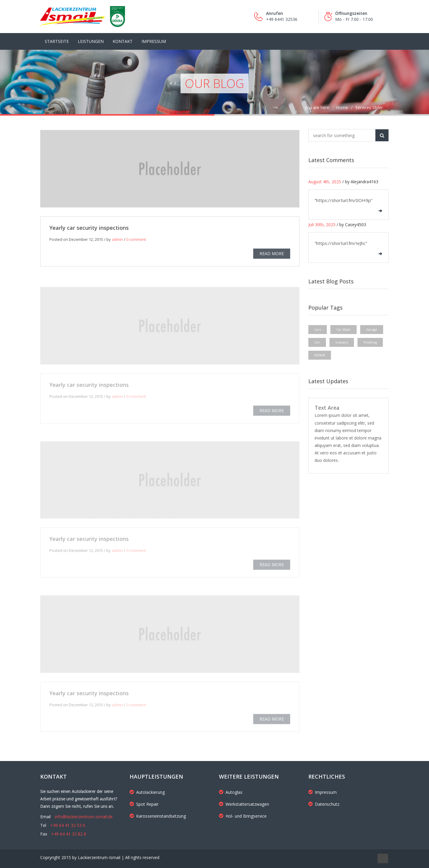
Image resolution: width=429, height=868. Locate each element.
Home (342, 107)
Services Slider (369, 107)
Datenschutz (324, 804)
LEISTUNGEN (91, 41)
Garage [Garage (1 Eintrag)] (372, 330)
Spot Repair (144, 804)
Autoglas (231, 792)
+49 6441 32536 (282, 19)
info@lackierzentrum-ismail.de (84, 817)
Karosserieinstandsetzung (158, 816)
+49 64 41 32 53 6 (68, 825)
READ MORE (272, 255)
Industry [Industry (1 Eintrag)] (342, 342)
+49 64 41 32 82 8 (69, 834)
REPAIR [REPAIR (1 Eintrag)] (320, 355)
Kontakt (123, 41)
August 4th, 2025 (325, 182)
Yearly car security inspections (89, 229)
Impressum (154, 41)
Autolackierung (147, 792)
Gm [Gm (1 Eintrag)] (317, 342)
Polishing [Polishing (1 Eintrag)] (370, 342)
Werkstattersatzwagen (244, 804)
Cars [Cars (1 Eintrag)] (318, 330)
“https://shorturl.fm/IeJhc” (341, 243)
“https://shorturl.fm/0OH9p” (343, 200)
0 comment (136, 241)
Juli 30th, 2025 (322, 225)
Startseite (57, 41)
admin (117, 241)
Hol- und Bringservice (243, 816)
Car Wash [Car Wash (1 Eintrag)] (343, 330)
